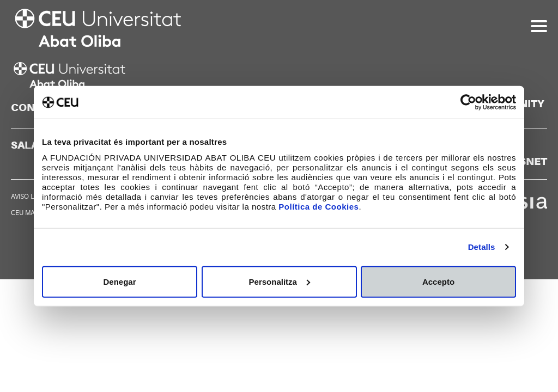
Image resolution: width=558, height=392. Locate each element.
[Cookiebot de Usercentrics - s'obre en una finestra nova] (468, 102)
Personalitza (280, 281)
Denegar (119, 281)
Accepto (438, 281)
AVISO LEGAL (31, 197)
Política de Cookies (319, 206)
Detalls (482, 247)
